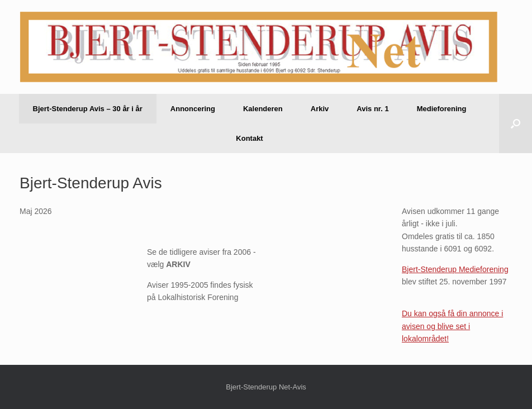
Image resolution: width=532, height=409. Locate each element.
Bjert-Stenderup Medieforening (455, 269)
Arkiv (320, 109)
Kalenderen (263, 109)
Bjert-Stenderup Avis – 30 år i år (88, 109)
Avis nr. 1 (372, 109)
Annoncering (193, 109)
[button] (516, 123)
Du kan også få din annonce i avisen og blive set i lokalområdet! (452, 326)
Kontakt (249, 138)
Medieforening (442, 109)
